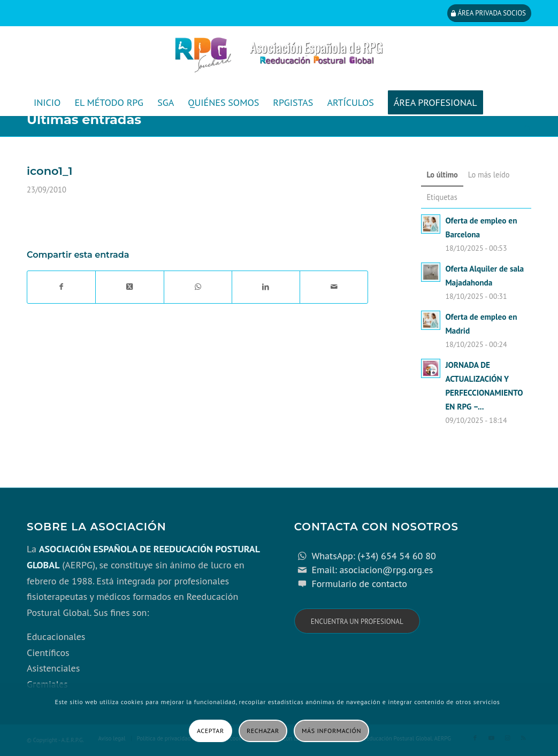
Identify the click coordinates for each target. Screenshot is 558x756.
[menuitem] (47, 103)
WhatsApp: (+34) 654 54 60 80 (373, 556)
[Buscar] (524, 129)
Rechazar (263, 731)
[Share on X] (129, 287)
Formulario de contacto (359, 584)
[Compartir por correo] (334, 287)
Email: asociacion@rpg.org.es (372, 570)
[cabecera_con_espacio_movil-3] (279, 58)
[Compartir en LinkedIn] (266, 287)
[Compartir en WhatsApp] (198, 287)
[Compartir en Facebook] (61, 287)
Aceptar (211, 731)
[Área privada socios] (489, 13)
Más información (331, 731)
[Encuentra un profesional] (357, 621)
